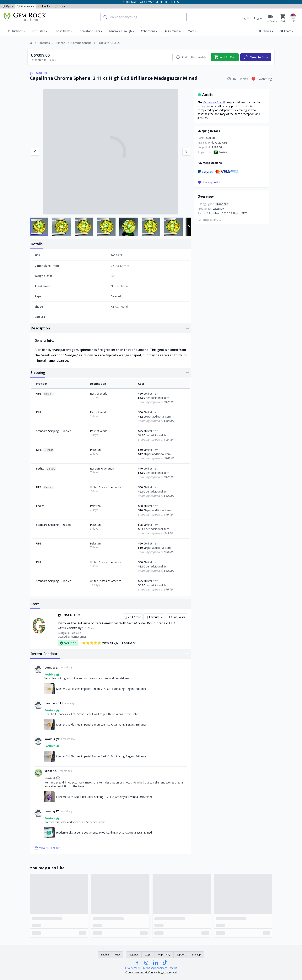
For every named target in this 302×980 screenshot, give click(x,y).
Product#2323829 (109, 43)
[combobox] (143, 17)
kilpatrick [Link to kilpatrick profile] (51, 771)
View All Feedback (48, 848)
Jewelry (44, 6)
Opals (8, 6)
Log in (258, 18)
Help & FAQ (164, 955)
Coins (60, 6)
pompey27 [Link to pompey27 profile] (52, 667)
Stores (266, 31)
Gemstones (26, 6)
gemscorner (39, 73)
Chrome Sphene (81, 43)
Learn (287, 31)
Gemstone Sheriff (214, 102)
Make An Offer (256, 57)
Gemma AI (173, 31)
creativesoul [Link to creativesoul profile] (53, 703)
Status (174, 968)
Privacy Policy (132, 968)
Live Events (177, 617)
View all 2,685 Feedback (109, 643)
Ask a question (209, 182)
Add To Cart (225, 57)
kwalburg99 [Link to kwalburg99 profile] (52, 739)
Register (246, 18)
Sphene (61, 43)
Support (181, 955)
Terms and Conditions (155, 968)
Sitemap (196, 955)
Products (44, 43)
